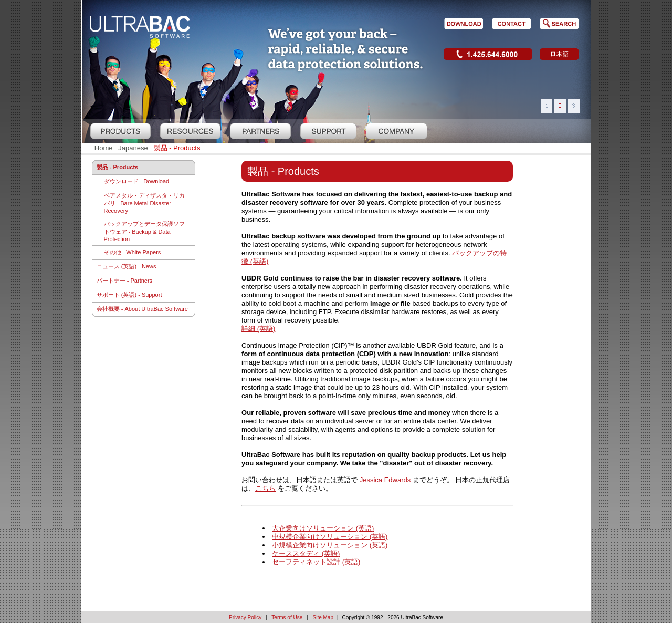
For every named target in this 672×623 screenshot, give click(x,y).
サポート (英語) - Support (129, 295)
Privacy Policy (245, 617)
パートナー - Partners (124, 281)
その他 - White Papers (133, 252)
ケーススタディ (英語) (306, 553)
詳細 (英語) (258, 329)
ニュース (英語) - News (127, 266)
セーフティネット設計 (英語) (316, 562)
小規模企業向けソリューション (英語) (330, 545)
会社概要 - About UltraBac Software (142, 309)
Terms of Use (287, 617)
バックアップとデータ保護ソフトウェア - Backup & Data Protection (144, 231)
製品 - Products (177, 148)
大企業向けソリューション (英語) (323, 528)
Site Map (323, 617)
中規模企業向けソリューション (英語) (330, 537)
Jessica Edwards (385, 480)
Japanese (133, 148)
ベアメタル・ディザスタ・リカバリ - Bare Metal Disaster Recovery (144, 203)
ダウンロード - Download (137, 181)
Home (104, 148)
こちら (265, 488)
